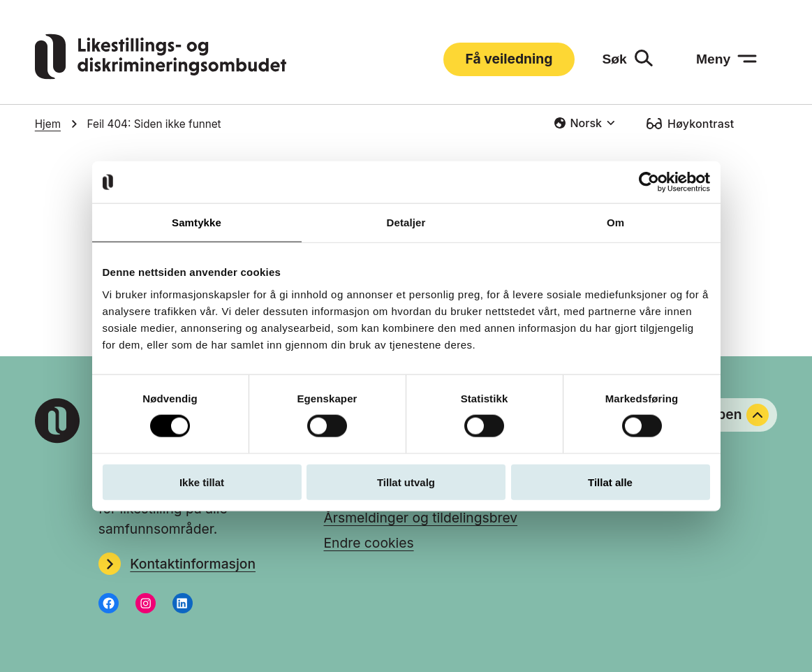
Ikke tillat (202, 482)
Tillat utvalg (406, 482)
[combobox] (584, 123)
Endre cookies (368, 543)
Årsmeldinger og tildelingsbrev (420, 518)
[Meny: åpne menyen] (726, 59)
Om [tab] (615, 222)
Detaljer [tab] (406, 222)
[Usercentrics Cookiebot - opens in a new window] (649, 182)
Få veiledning (509, 59)
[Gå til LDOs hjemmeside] (161, 75)
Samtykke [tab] (197, 222)
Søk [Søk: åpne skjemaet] (615, 59)
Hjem (48, 124)
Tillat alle (610, 482)
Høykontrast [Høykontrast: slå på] (701, 124)
